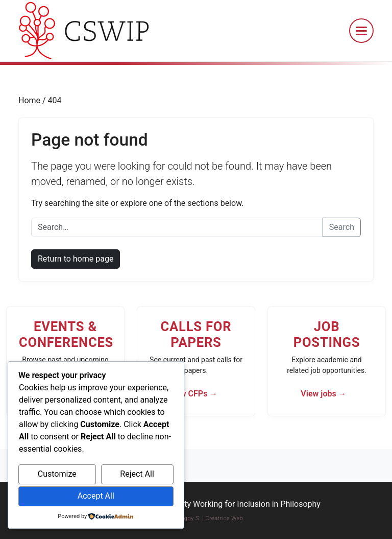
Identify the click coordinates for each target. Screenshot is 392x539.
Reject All (137, 474)
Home (30, 100)
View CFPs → (193, 394)
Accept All (96, 496)
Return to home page (76, 259)
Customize (57, 474)
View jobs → (323, 394)
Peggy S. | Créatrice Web (211, 518)
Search (342, 227)
